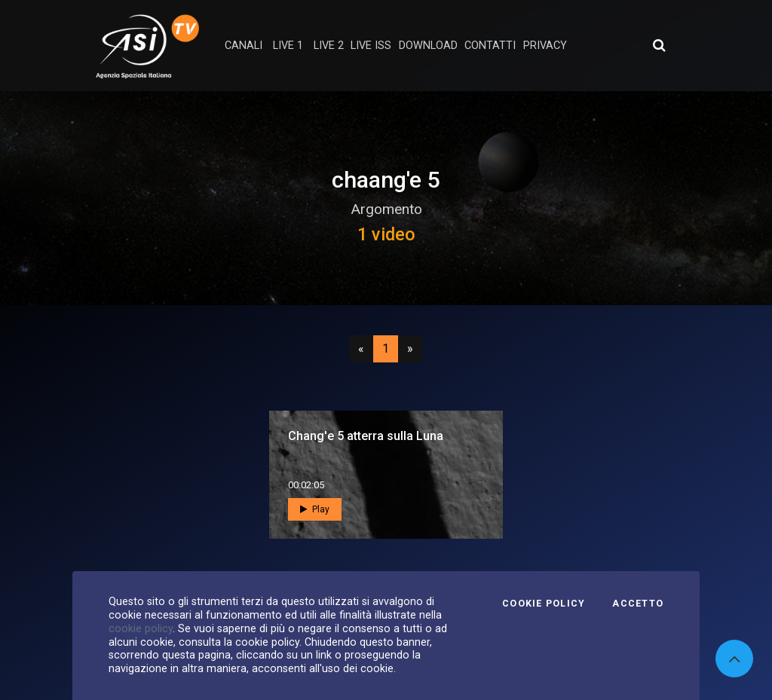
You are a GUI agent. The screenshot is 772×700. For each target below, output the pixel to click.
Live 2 (329, 46)
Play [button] (315, 509)
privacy (545, 46)
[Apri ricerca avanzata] (659, 45)
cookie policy (141, 628)
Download (428, 46)
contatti (490, 46)
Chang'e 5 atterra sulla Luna (366, 436)
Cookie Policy (544, 604)
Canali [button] (244, 46)
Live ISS (371, 46)
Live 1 (288, 46)
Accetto (638, 604)
